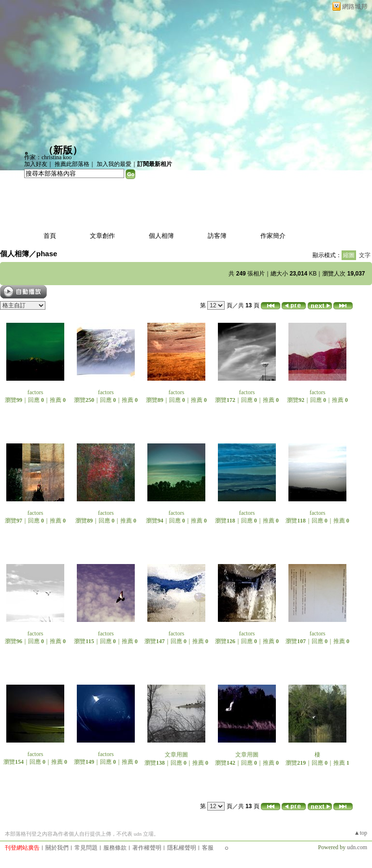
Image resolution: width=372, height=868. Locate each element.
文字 (365, 255)
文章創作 (102, 236)
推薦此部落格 (72, 164)
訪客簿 (217, 236)
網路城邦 (355, 7)
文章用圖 (176, 755)
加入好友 (36, 164)
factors (36, 392)
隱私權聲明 (182, 848)
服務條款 (115, 848)
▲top (361, 833)
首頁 (50, 236)
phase (47, 254)
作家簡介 (273, 236)
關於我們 (57, 848)
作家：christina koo (48, 157)
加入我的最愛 (114, 164)
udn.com (357, 847)
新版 (63, 150)
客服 (208, 848)
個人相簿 (161, 236)
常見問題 (86, 848)
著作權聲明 (147, 848)
